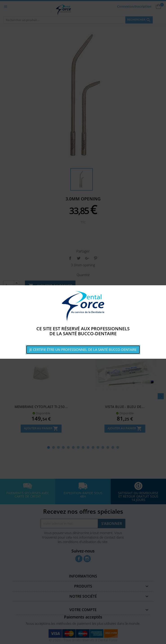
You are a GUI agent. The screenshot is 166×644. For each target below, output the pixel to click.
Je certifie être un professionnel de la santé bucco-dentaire (83, 350)
